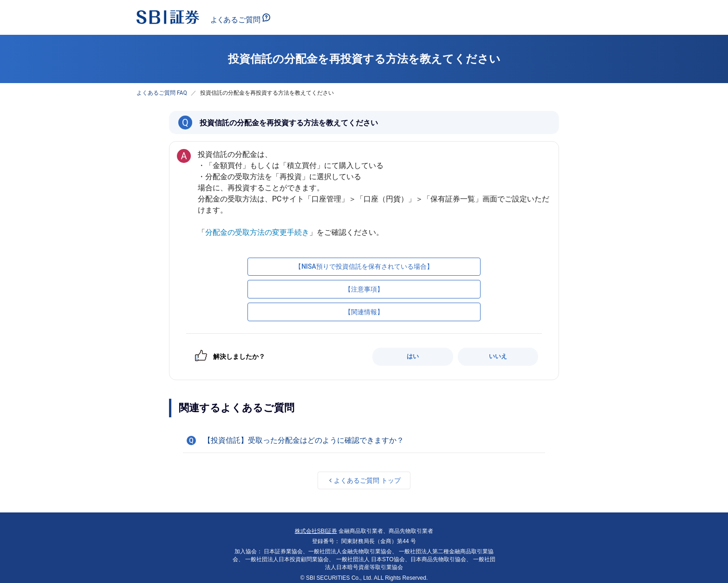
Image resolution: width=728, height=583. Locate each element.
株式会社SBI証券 (316, 531)
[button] (364, 440)
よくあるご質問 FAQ (162, 93)
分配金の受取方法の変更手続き (257, 232)
